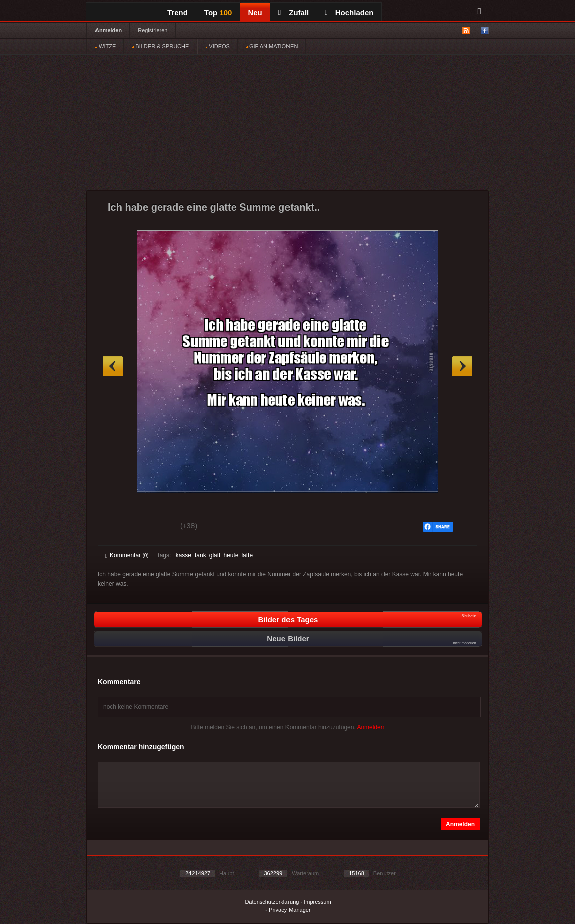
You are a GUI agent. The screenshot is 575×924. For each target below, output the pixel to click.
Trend (178, 12)
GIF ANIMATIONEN (272, 46)
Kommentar (127, 555)
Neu (255, 12)
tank (200, 555)
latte (247, 555)
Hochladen (349, 12)
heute (231, 555)
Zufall (294, 12)
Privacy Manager (290, 910)
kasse (184, 555)
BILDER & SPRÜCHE (160, 46)
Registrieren (153, 30)
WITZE (105, 46)
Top (218, 12)
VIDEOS (217, 46)
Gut (116, 527)
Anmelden (108, 30)
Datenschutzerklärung (272, 902)
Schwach (154, 527)
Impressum (317, 902)
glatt (215, 555)
